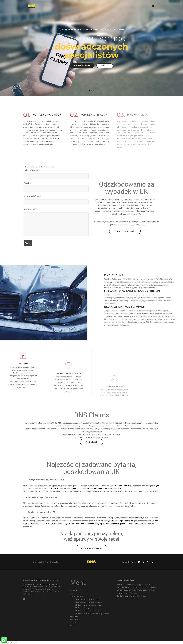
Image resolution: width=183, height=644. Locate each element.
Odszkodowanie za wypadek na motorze (88, 602)
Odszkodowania (82, 66)
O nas (72, 594)
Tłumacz (73, 622)
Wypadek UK (74, 617)
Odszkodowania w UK (136, 208)
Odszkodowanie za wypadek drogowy (87, 599)
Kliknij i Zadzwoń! (125, 231)
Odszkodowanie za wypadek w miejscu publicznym (92, 614)
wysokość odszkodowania (144, 521)
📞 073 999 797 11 (76, 591)
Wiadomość (30, 209)
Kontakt (105, 66)
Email (27, 183)
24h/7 (106, 437)
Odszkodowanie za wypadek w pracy (87, 611)
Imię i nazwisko (32, 170)
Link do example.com (8, 643)
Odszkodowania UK (76, 596)
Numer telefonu (32, 196)
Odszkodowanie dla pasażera (85, 608)
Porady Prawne (75, 620)
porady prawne (175, 316)
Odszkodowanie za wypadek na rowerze (88, 605)
